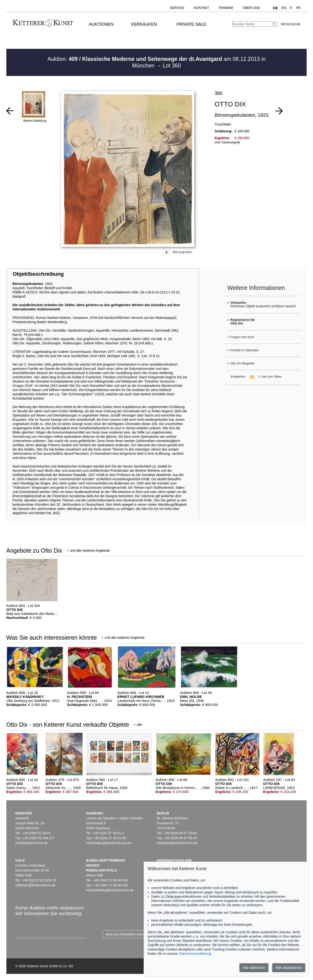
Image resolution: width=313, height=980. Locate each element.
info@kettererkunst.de (31, 843)
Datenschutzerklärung (195, 954)
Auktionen (101, 24)
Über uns (251, 8)
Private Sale (191, 24)
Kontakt (202, 8)
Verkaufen (144, 24)
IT (291, 8)
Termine (226, 8)
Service (177, 8)
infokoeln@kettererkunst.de (35, 885)
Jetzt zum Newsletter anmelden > (130, 934)
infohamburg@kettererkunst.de (109, 843)
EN (284, 8)
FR (298, 8)
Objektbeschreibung (38, 274)
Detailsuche (291, 24)
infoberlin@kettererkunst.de (177, 843)
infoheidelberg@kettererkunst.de (110, 890)
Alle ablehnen (254, 968)
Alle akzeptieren (289, 968)
